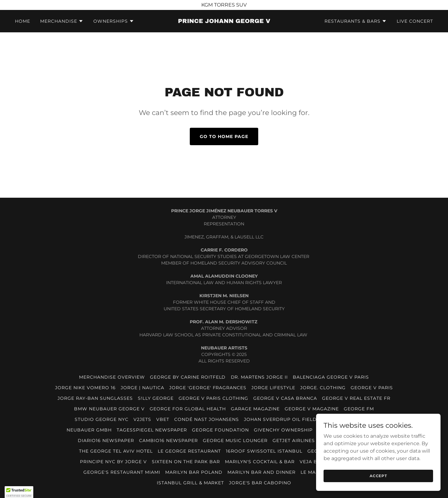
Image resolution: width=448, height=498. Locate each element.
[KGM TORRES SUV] (224, 5)
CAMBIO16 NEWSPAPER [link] (168, 440)
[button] (62, 21)
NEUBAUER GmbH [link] (89, 430)
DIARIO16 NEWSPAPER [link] (106, 440)
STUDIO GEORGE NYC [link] (102, 419)
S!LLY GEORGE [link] (156, 398)
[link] (224, 21)
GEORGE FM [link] (359, 409)
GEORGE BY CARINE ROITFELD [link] (188, 377)
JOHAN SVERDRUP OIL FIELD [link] (280, 419)
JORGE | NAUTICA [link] (142, 388)
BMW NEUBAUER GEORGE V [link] (109, 409)
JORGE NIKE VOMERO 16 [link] (85, 388)
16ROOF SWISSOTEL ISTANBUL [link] (264, 451)
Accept (378, 476)
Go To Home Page (224, 136)
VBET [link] (163, 419)
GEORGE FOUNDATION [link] (220, 430)
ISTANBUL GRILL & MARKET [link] (191, 483)
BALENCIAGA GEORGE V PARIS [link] (331, 377)
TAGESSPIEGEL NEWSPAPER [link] (152, 430)
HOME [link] (23, 21)
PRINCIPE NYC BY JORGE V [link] (113, 462)
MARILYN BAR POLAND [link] (194, 472)
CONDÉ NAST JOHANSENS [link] (207, 419)
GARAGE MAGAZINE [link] (255, 409)
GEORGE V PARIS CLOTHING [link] (213, 398)
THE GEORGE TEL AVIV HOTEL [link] (116, 451)
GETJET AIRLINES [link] (294, 440)
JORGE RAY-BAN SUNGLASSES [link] (95, 398)
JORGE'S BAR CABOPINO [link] (260, 483)
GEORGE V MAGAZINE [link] (312, 409)
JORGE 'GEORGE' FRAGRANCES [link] (208, 388)
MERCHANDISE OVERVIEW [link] (112, 377)
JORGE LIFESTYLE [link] (273, 388)
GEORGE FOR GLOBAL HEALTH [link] (188, 409)
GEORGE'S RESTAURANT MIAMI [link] (122, 472)
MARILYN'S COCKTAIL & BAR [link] (260, 462)
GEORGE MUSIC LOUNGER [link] (235, 440)
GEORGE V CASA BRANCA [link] (285, 398)
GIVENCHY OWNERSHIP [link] (283, 430)
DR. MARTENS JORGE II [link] (259, 377)
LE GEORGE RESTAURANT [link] (189, 451)
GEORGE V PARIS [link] (372, 388)
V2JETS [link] (142, 419)
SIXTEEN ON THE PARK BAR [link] (186, 462)
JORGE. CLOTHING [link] (323, 388)
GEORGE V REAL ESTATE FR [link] (356, 398)
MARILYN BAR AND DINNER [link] (261, 472)
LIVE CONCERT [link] (415, 21)
